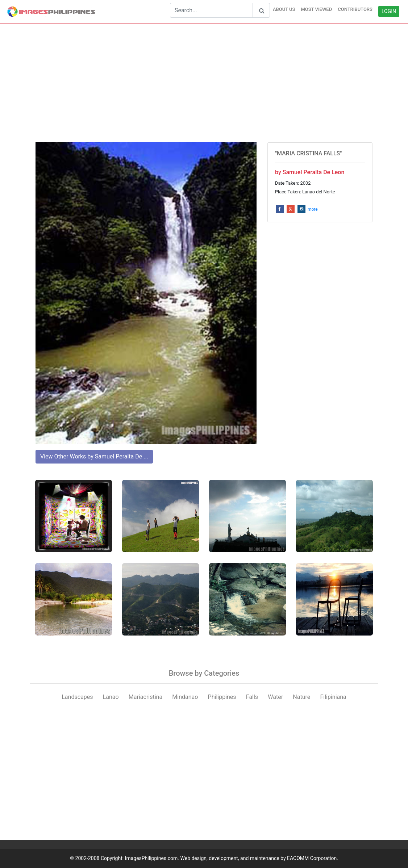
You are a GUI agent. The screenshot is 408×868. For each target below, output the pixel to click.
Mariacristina (145, 697)
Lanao (111, 697)
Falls (252, 697)
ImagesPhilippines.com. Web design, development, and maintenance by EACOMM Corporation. (232, 858)
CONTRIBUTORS (355, 9)
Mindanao (185, 697)
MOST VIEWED (316, 9)
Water (275, 697)
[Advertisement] (204, 83)
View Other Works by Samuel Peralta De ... (94, 456)
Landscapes (77, 697)
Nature (301, 697)
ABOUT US (284, 9)
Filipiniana (333, 697)
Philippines (222, 697)
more (313, 209)
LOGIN (389, 11)
